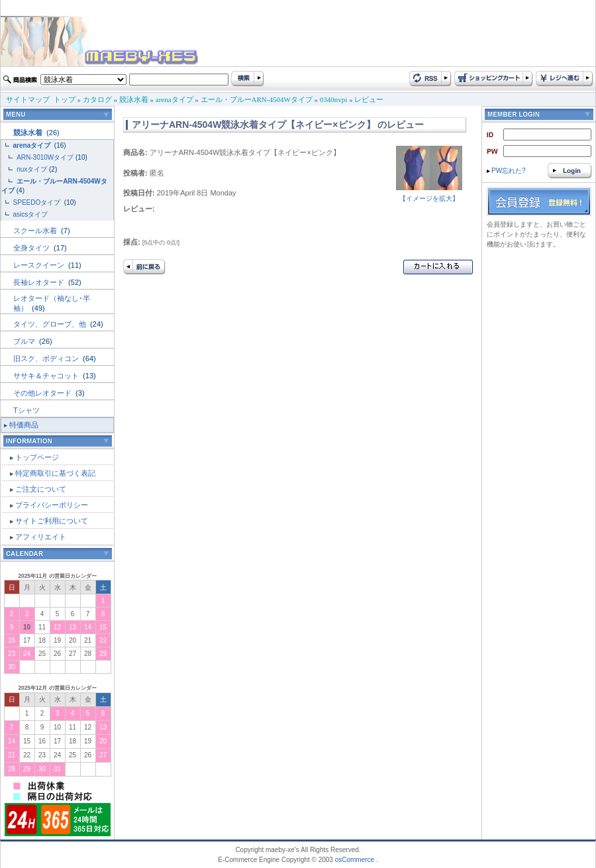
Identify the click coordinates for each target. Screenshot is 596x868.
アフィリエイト (41, 537)
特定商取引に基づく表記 (55, 473)
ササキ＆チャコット (47, 376)
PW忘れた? (506, 171)
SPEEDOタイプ (38, 202)
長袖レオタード (40, 282)
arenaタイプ (174, 99)
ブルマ (25, 341)
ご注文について (41, 489)
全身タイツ (32, 248)
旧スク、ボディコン (47, 358)
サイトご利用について (52, 521)
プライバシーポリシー (52, 505)
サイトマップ (28, 99)
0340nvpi (334, 99)
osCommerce (355, 860)
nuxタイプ (32, 169)
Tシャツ (26, 410)
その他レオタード (43, 393)
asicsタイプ (32, 214)
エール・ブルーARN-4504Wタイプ (257, 99)
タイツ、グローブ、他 (51, 324)
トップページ (37, 457)
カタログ (97, 99)
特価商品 (24, 425)
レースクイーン (40, 265)
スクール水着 (36, 231)
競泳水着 (134, 99)
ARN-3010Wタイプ (45, 157)
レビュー (369, 99)
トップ (65, 99)
